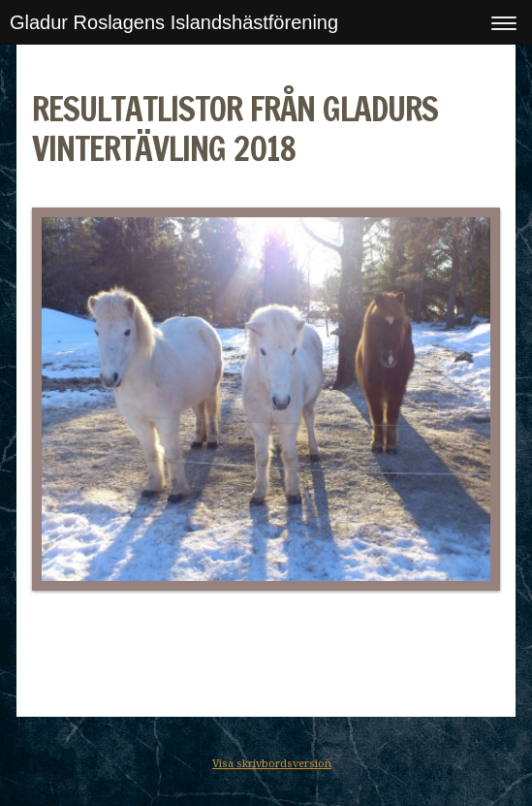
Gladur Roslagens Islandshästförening (174, 22)
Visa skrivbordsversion (272, 764)
